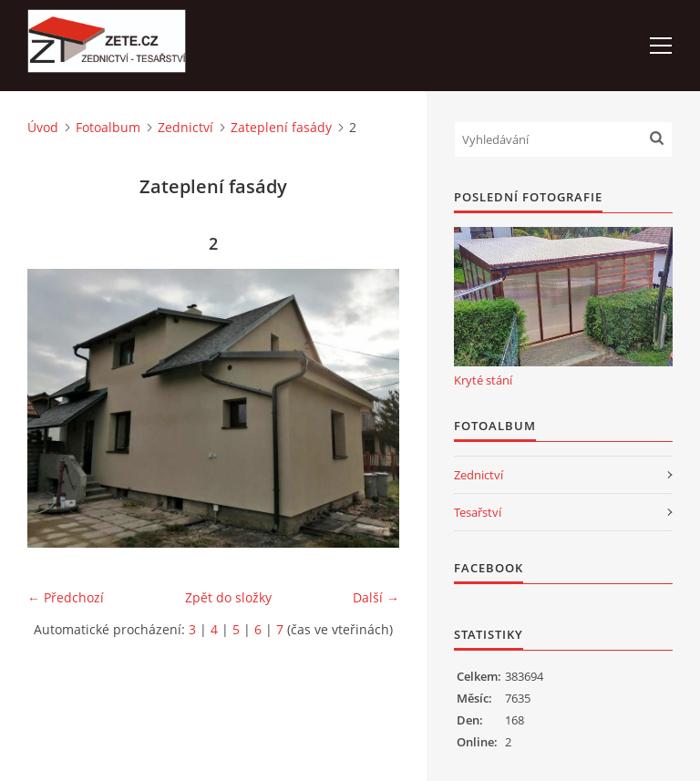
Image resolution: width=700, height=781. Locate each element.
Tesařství (478, 512)
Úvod (43, 127)
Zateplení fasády (281, 127)
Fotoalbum (108, 127)
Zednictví (185, 127)
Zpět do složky (228, 597)
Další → (376, 597)
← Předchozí (66, 597)
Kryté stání (483, 380)
